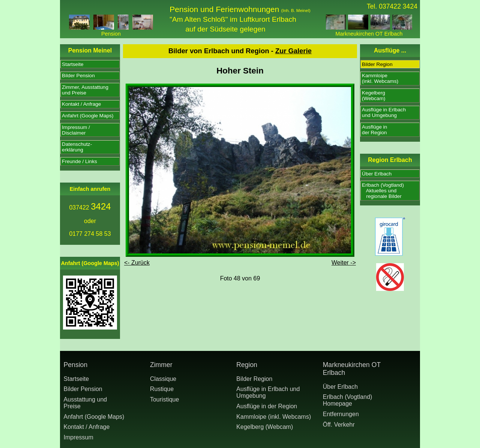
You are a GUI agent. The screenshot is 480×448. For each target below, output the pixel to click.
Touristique (164, 399)
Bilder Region (377, 64)
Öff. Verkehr (339, 425)
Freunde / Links (79, 161)
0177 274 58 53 (90, 234)
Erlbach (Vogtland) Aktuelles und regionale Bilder (383, 191)
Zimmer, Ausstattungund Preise (85, 90)
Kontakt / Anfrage (81, 104)
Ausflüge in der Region (267, 406)
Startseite (73, 64)
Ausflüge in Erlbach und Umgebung (268, 392)
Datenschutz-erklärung (77, 147)
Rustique (162, 389)
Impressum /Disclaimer (76, 130)
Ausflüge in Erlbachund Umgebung (384, 112)
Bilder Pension (78, 76)
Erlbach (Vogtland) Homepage (348, 400)
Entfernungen (341, 414)
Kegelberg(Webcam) (373, 96)
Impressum (79, 437)
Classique (163, 379)
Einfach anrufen (90, 189)
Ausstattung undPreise (85, 403)
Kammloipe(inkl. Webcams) (380, 78)
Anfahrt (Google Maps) (88, 116)
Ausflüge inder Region (374, 130)
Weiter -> (344, 263)
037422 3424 (398, 6)
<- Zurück (137, 263)
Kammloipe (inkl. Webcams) (274, 417)
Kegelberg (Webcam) (265, 427)
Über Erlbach (377, 174)
